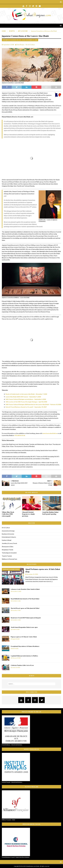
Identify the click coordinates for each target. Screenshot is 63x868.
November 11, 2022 (17, 591)
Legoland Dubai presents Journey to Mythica (24, 656)
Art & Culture (31, 45)
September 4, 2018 (9, 45)
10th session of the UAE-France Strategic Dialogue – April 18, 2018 (26, 402)
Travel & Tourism (7, 556)
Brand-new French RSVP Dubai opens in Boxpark (26, 618)
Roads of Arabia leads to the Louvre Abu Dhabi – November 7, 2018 (26, 394)
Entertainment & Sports (9, 537)
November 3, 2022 (16, 610)
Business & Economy (8, 534)
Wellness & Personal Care (9, 559)
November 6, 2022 (16, 601)
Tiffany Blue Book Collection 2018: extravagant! (8, 514)
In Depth (12, 31)
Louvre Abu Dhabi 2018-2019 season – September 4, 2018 (23, 397)
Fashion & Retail (7, 540)
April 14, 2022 (15, 648)
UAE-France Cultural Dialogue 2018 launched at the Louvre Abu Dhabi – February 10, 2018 (33, 404)
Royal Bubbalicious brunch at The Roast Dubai (25, 599)
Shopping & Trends (7, 550)
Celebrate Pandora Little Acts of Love (22, 665)
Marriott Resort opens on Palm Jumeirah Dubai (25, 608)
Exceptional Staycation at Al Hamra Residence (25, 646)
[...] (52, 581)
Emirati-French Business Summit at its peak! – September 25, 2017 (26, 407)
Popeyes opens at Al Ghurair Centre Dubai (24, 637)
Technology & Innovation (9, 553)
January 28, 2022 (16, 667)
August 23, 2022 (16, 639)
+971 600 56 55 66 (20, 435)
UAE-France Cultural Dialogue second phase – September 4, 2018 (26, 399)
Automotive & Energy (8, 531)
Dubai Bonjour (21, 45)
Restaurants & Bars (8, 547)
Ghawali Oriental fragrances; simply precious (28, 514)
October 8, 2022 (16, 629)
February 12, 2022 (16, 658)
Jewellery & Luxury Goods (9, 543)
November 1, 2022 (16, 620)
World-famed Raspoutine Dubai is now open (24, 627)
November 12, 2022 (32, 574)
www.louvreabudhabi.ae (50, 433)
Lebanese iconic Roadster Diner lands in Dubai (25, 589)
